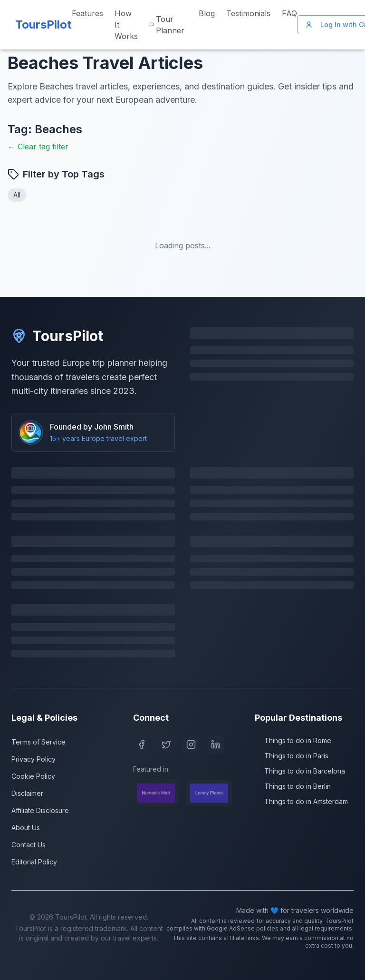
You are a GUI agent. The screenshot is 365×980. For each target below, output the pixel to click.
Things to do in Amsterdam (301, 801)
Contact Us (29, 845)
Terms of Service (38, 742)
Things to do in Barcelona (300, 771)
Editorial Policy (34, 862)
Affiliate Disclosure (40, 810)
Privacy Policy (34, 759)
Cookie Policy (33, 776)
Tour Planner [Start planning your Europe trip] (167, 25)
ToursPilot (57, 336)
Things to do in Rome (293, 740)
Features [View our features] (87, 13)
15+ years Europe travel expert (98, 438)
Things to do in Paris (292, 756)
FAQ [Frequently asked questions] (289, 13)
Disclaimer (27, 793)
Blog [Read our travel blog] (207, 13)
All (17, 195)
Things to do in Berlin (293, 786)
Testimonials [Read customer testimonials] (248, 13)
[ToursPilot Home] (42, 25)
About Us (26, 828)
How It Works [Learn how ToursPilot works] (126, 25)
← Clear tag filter (38, 147)
